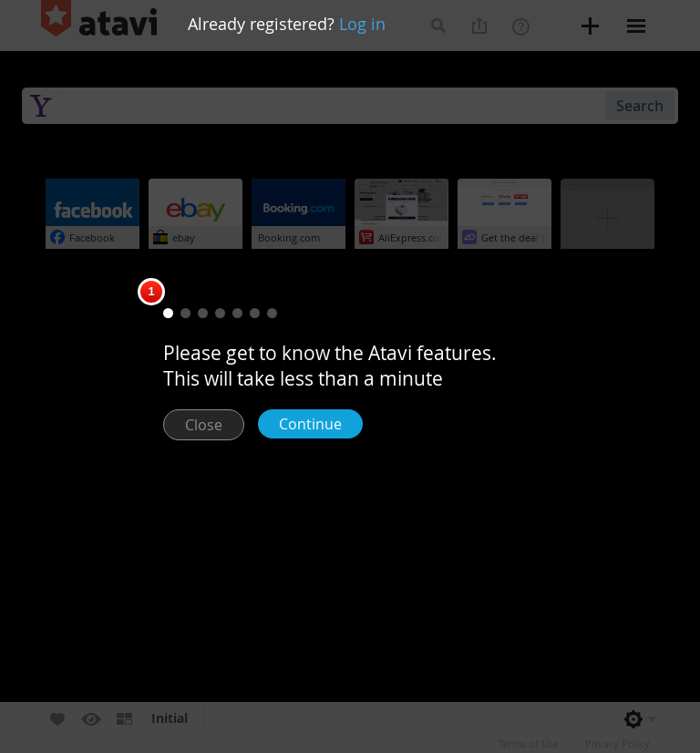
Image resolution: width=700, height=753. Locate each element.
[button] (168, 313)
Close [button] (204, 425)
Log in (362, 24)
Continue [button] (310, 424)
